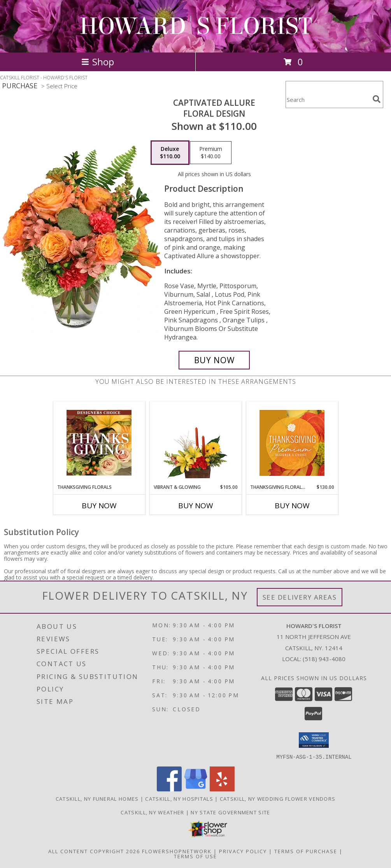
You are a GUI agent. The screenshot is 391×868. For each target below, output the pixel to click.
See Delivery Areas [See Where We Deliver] (300, 597)
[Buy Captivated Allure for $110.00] (214, 360)
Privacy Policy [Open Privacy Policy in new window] (243, 851)
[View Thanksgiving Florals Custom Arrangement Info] (99, 443)
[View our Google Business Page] (196, 789)
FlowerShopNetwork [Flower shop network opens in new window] (177, 851)
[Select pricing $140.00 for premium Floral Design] (211, 153)
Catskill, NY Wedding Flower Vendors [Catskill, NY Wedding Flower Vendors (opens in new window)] (278, 798)
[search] (377, 99)
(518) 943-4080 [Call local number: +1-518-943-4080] (324, 659)
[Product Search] (328, 99)
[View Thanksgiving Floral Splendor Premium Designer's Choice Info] (292, 443)
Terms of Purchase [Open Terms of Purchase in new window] (306, 851)
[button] (314, 740)
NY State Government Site (230, 812)
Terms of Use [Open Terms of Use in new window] (195, 856)
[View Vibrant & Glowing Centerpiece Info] (195, 443)
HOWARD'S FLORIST (196, 26)
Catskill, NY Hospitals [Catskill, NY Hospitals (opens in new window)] (179, 798)
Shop (98, 62)
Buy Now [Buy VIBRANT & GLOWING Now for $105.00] (196, 506)
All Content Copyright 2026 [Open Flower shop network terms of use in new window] (94, 851)
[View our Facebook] (169, 789)
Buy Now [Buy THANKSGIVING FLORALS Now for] (99, 506)
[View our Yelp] (222, 789)
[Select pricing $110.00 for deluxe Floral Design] (170, 153)
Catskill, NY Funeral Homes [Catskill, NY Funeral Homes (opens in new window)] (97, 798)
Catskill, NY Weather (152, 812)
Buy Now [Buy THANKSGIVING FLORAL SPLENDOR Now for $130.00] (292, 506)
